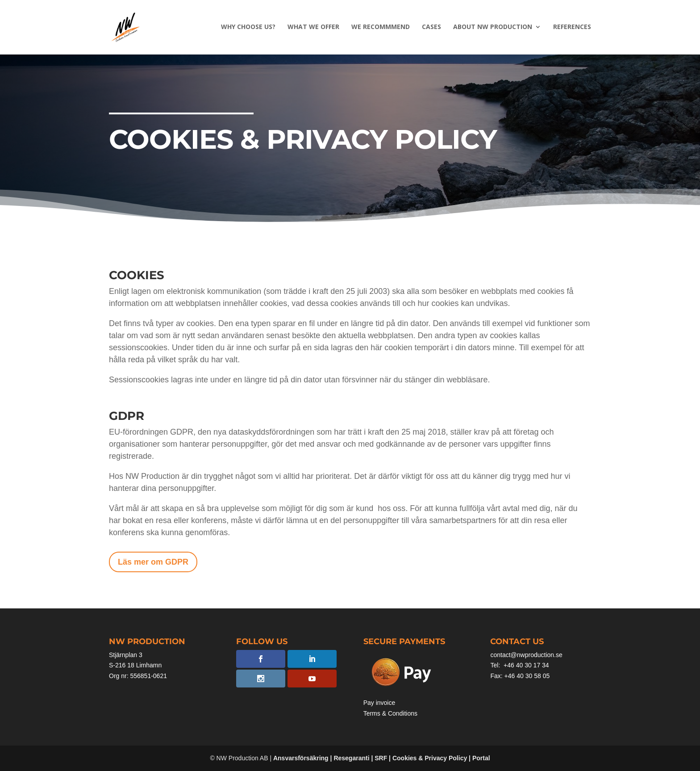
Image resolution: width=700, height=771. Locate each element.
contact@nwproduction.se (526, 655)
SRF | (383, 758)
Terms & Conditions (390, 713)
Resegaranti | (354, 758)
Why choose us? (248, 27)
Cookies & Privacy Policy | (431, 758)
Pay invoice (379, 703)
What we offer (313, 27)
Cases (431, 27)
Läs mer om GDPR (153, 562)
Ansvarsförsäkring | (303, 758)
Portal (481, 758)
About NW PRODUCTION (493, 27)
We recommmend (381, 27)
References (572, 27)
